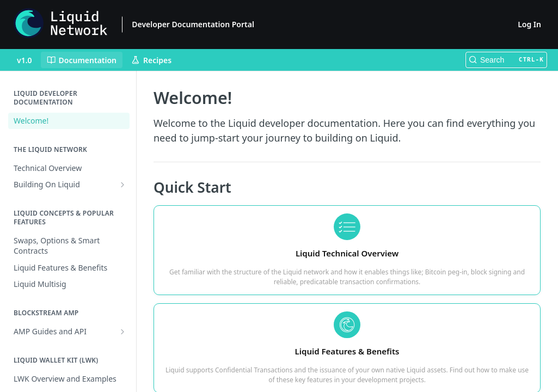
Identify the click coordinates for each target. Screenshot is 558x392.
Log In (529, 24)
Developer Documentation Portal (193, 24)
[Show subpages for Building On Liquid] (122, 185)
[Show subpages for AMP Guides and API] (122, 332)
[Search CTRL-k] (506, 60)
